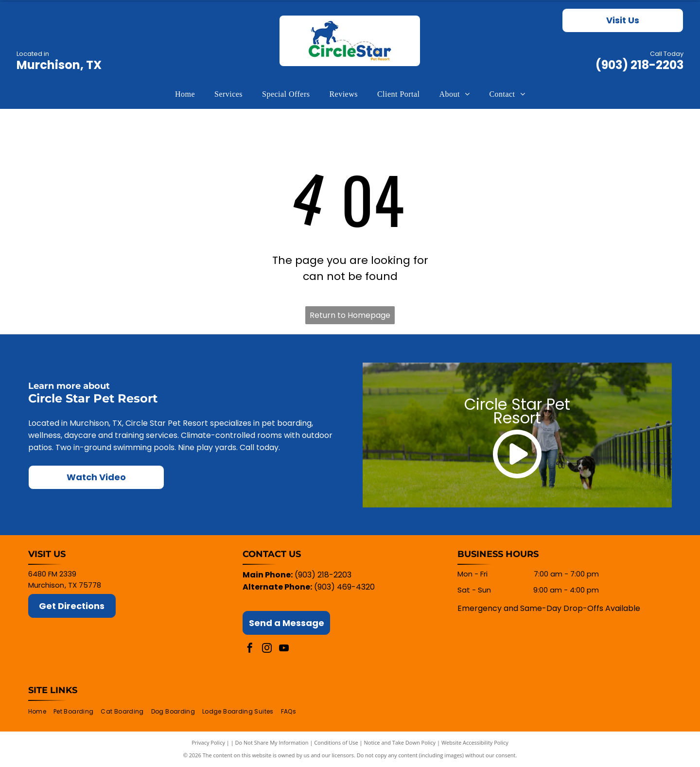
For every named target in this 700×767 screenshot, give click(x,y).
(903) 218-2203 (639, 65)
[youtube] (284, 649)
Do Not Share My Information (272, 742)
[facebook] (250, 649)
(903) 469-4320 (344, 587)
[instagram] (267, 649)
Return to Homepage (350, 315)
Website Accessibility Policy (475, 742)
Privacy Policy (208, 742)
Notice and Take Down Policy (400, 742)
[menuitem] (185, 94)
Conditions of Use (336, 742)
